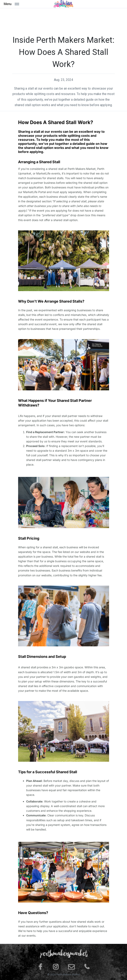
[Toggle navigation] (18, 4)
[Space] (64, 4)
